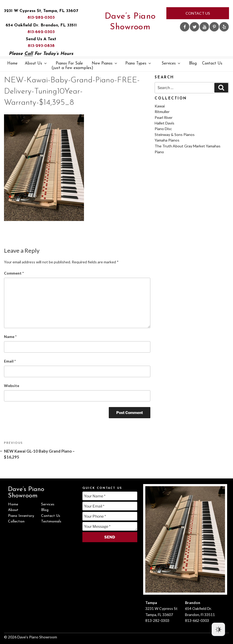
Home (12, 64)
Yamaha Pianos (167, 140)
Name (10, 337)
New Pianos (105, 63)
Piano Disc (163, 129)
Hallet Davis (164, 123)
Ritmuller (162, 112)
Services (171, 63)
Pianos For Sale (70, 66)
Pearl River (164, 117)
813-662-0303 (41, 32)
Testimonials (51, 522)
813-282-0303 (41, 18)
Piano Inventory (21, 516)
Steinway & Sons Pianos (175, 134)
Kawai (160, 106)
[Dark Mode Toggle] (218, 629)
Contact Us (198, 13)
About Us (36, 63)
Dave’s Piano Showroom (130, 22)
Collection (16, 522)
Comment (14, 273)
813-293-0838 (41, 46)
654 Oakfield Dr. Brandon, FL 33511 (41, 25)
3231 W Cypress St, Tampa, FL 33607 (41, 11)
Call (29, 54)
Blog (193, 64)
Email (10, 361)
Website (12, 386)
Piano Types (138, 63)
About (13, 510)
